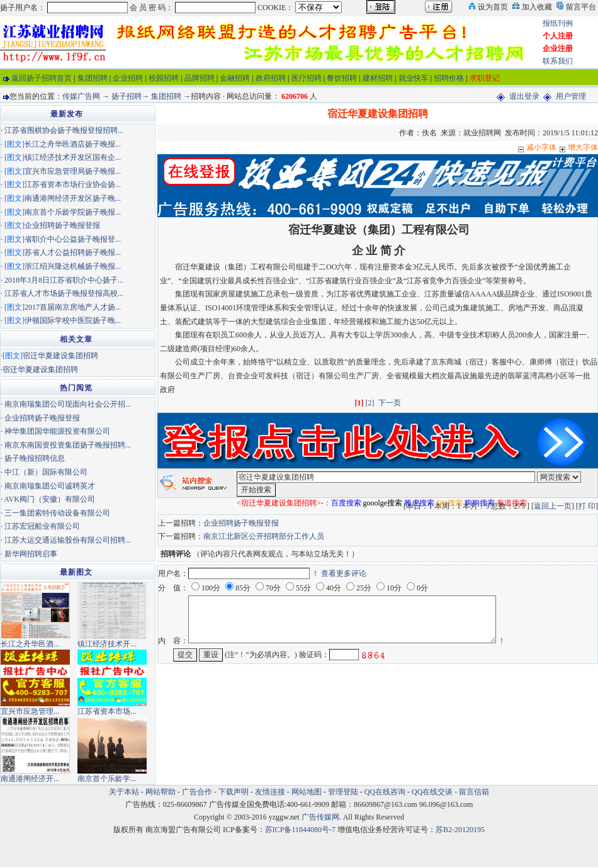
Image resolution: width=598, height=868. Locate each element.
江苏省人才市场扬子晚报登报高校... (64, 293)
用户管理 (571, 96)
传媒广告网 (81, 96)
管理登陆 (343, 792)
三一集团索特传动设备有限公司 (57, 513)
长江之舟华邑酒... (30, 644)
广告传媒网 (320, 817)
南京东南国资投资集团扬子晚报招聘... (68, 445)
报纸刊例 (558, 23)
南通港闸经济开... (30, 779)
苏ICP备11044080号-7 (300, 830)
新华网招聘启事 (31, 554)
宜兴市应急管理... (30, 711)
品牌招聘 (200, 78)
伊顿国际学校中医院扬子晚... (73, 320)
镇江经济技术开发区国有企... (73, 157)
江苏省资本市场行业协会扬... (73, 184)
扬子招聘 (127, 96)
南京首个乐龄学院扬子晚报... (73, 212)
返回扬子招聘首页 (42, 78)
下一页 (390, 403)
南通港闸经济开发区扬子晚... (73, 198)
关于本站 (124, 792)
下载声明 (234, 792)
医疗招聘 (307, 78)
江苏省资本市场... (107, 711)
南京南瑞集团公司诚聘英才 (50, 486)
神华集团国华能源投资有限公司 (57, 431)
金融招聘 (235, 78)
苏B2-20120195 (460, 830)
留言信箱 (474, 792)
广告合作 (197, 792)
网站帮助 (161, 792)
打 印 (587, 506)
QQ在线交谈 (432, 792)
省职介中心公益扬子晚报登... (73, 239)
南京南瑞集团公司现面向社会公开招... (68, 404)
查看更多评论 (344, 573)
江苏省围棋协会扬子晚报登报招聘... (64, 130)
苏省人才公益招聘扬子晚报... (73, 252)
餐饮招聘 (342, 78)
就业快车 (414, 78)
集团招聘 (93, 78)
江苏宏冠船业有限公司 (42, 526)
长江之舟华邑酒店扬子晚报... (73, 144)
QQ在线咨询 (386, 792)
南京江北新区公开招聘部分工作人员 (264, 536)
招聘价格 (449, 78)
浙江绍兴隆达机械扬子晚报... (73, 266)
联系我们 (558, 61)
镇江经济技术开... (107, 644)
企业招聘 (128, 78)
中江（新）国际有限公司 (46, 472)
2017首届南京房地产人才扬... (73, 307)
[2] (370, 403)
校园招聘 (164, 78)
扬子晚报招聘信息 (35, 458)
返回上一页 (553, 506)
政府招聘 (271, 78)
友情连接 (270, 792)
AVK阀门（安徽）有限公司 (49, 499)
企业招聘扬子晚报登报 (241, 523)
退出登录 (524, 96)
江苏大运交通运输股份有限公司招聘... (68, 540)
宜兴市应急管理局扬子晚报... (73, 171)
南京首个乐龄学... (107, 779)
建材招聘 (378, 78)
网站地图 (307, 792)
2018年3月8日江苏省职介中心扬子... (64, 280)
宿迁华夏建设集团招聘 (60, 356)
